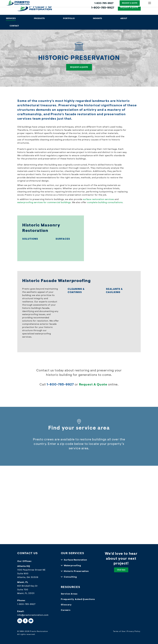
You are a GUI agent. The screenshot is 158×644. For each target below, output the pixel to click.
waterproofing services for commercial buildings (44, 203)
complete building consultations (105, 203)
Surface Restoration (75, 560)
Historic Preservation (76, 571)
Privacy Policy (134, 632)
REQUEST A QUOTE (129, 8)
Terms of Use (119, 632)
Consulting (70, 577)
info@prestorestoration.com (33, 615)
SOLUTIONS (30, 239)
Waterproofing (72, 566)
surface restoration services (98, 200)
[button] (79, 560)
